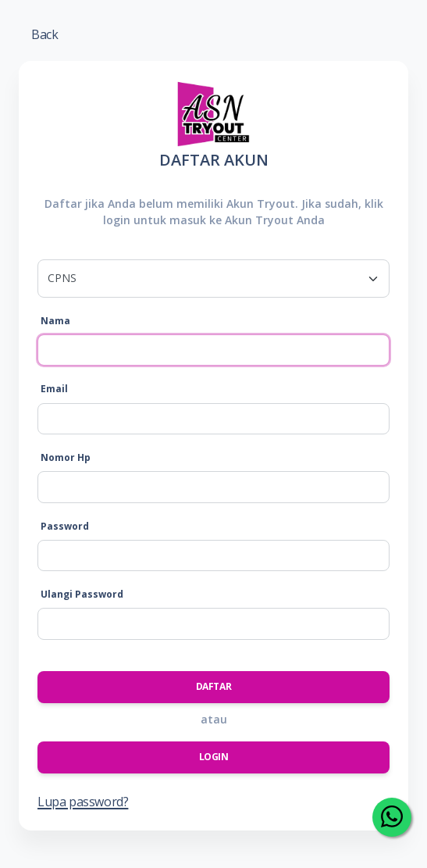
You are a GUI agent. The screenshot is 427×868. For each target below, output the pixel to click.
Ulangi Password (82, 594)
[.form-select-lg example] (213, 278)
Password (65, 526)
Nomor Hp (66, 457)
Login (214, 757)
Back (44, 34)
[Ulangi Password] (213, 623)
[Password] (213, 555)
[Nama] (213, 350)
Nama (55, 321)
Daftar (214, 686)
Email (54, 389)
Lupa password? (83, 802)
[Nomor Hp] (213, 487)
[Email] (213, 419)
